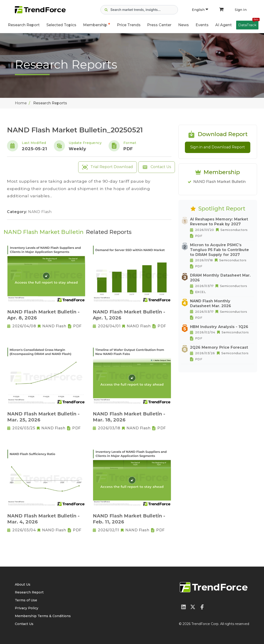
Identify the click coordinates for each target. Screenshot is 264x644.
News (184, 25)
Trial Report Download (108, 167)
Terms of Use (26, 600)
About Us (23, 584)
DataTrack (248, 24)
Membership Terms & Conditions (43, 616)
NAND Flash (40, 212)
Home (21, 103)
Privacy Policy (27, 608)
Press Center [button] (159, 25)
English (200, 10)
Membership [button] (95, 25)
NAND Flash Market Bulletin (219, 182)
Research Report (24, 25)
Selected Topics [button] (61, 25)
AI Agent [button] (224, 25)
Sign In (241, 10)
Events (202, 25)
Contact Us (157, 167)
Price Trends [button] (129, 25)
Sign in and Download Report (218, 147)
